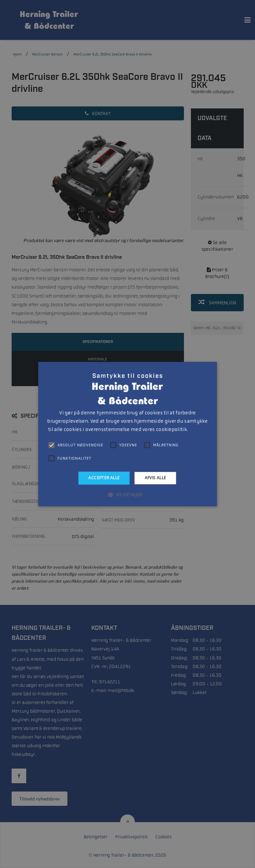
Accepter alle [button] (104, 478)
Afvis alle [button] (156, 478)
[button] (127, 495)
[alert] (127, 434)
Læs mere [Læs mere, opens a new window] (198, 430)
